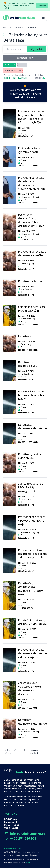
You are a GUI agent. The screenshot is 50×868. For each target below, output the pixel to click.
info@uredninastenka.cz (25, 834)
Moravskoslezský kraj (30, 197)
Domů (6, 27)
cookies (15, 800)
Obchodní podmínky (13, 849)
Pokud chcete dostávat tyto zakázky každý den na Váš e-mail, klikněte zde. (25, 92)
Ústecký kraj (26, 344)
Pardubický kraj (27, 374)
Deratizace (10, 65)
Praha (23, 131)
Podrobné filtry (25, 58)
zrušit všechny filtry (13, 71)
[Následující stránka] (37, 752)
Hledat (37, 49)
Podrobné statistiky (40, 77)
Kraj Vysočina (27, 289)
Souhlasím (42, 6)
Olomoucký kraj (27, 264)
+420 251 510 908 (20, 839)
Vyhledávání (17, 27)
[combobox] (15, 49)
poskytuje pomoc (34, 852)
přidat (22, 65)
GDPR (28, 862)
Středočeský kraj (28, 319)
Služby (24, 133)
